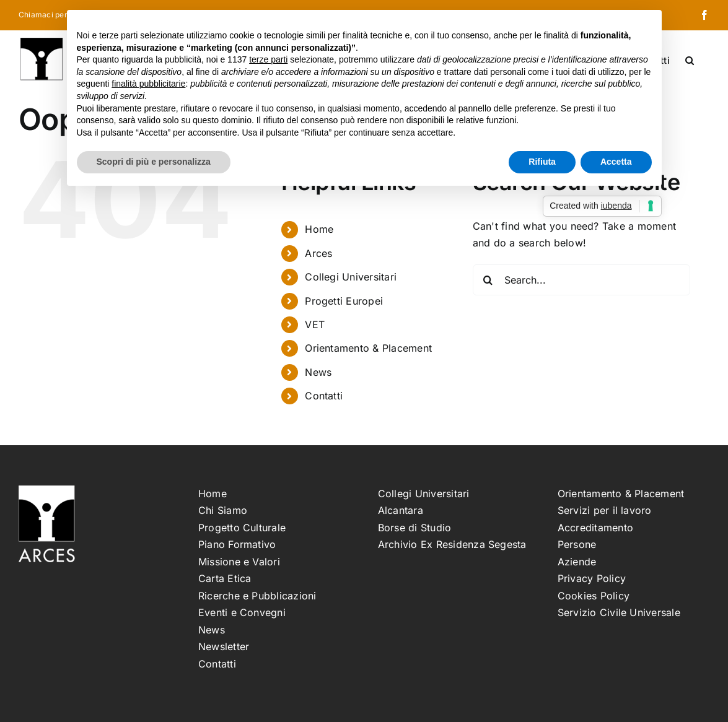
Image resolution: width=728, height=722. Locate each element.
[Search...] (582, 280)
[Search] (488, 280)
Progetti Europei (344, 301)
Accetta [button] (616, 162)
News (318, 372)
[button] (690, 59)
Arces (318, 253)
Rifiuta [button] (542, 162)
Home (319, 229)
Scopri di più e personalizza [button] (154, 162)
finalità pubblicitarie (148, 84)
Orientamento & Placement (368, 348)
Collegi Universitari (351, 277)
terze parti (268, 59)
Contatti (324, 396)
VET (315, 324)
